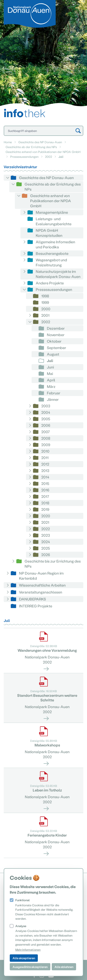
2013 (45, 470)
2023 (46, 535)
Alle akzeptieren (24, 958)
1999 (45, 302)
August (53, 354)
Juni (50, 367)
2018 (45, 503)
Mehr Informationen (28, 950)
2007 (46, 432)
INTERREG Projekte (36, 606)
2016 (45, 490)
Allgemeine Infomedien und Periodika (55, 244)
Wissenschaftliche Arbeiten (42, 585)
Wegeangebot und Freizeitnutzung (51, 262)
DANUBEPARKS (32, 599)
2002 (48, 157)
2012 (45, 464)
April (51, 380)
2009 (46, 445)
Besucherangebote (52, 253)
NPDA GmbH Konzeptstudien (49, 233)
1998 (45, 296)
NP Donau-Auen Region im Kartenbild (41, 576)
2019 (45, 509)
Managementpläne (52, 212)
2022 (46, 529)
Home (8, 142)
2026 (46, 555)
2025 (46, 548)
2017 (45, 496)
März (51, 386)
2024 (46, 542)
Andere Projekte (50, 283)
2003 (46, 406)
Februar (54, 393)
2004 (46, 412)
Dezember (56, 328)
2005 (46, 419)
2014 (45, 477)
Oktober (54, 341)
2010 (45, 451)
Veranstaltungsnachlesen (41, 592)
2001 (45, 315)
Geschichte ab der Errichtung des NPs (31, 147)
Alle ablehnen (64, 967)
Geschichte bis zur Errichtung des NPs (53, 564)
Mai (50, 373)
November (56, 335)
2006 (46, 425)
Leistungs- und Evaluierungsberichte (54, 221)
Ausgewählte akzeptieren (30, 967)
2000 (46, 309)
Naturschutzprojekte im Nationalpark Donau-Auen (58, 274)
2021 (45, 522)
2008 (46, 438)
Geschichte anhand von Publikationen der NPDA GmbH (43, 152)
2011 (45, 458)
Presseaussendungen (24, 157)
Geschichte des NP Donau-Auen (40, 142)
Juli (50, 361)
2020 (46, 516)
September (56, 348)
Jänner (53, 399)
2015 (45, 483)
